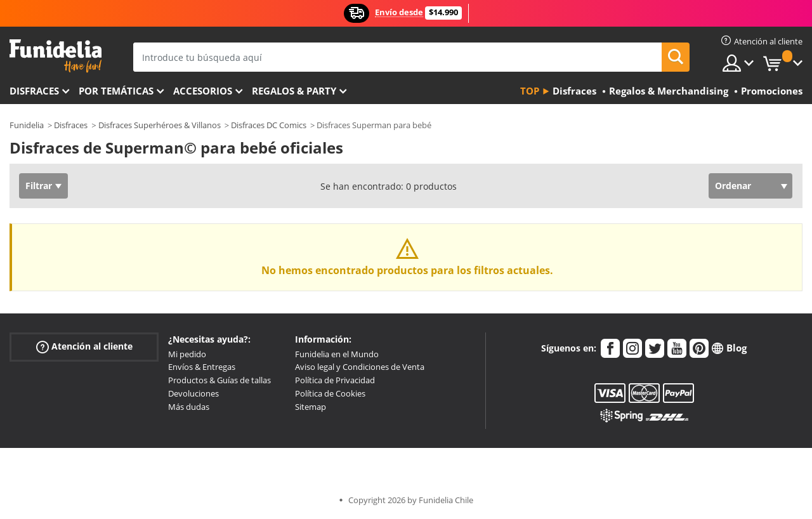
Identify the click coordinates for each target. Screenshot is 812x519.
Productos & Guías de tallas (219, 380)
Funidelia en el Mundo (337, 354)
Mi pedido (187, 354)
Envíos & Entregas (202, 367)
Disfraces (34, 91)
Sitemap (311, 407)
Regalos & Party (294, 91)
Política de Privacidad (335, 380)
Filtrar (39, 186)
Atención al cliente (84, 346)
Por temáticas (116, 91)
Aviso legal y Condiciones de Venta (360, 367)
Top (530, 91)
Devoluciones (193, 393)
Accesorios (203, 91)
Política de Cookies (330, 393)
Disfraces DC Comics (269, 125)
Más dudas (189, 407)
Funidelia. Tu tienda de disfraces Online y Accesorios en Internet (56, 56)
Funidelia (27, 125)
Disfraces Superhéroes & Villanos (160, 125)
